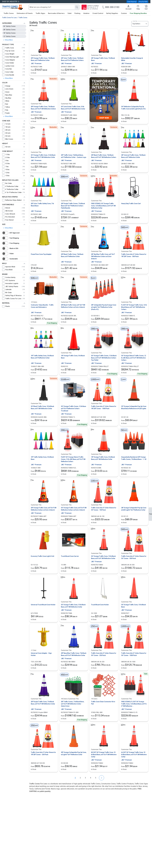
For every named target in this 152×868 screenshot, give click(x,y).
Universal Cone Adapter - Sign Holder (41, 654)
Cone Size (6, 121)
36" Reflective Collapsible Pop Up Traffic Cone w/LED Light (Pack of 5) (133, 108)
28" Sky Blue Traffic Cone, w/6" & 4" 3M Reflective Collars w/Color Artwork (103, 256)
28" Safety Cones (9, 30)
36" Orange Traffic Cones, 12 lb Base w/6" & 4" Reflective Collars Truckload (74, 409)
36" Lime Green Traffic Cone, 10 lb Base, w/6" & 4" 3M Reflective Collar (73, 108)
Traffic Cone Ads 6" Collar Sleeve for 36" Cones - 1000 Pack (134, 654)
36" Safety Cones (9, 26)
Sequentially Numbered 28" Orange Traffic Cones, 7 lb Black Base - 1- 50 (134, 458)
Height (5, 144)
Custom (124, 13)
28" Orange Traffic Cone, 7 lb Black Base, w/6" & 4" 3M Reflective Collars (43, 108)
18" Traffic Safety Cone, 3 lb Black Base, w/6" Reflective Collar (42, 357)
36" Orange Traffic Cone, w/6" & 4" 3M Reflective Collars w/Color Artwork (74, 509)
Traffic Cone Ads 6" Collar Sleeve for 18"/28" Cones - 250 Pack (43, 753)
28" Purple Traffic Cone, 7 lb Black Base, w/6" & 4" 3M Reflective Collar (43, 703)
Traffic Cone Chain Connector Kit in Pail (103, 703)
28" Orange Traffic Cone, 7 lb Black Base (103, 59)
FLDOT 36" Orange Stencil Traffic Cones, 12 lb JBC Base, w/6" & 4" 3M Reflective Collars (73, 459)
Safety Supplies (112, 13)
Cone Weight (7, 151)
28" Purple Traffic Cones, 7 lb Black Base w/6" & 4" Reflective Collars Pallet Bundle (73, 206)
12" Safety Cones (9, 36)
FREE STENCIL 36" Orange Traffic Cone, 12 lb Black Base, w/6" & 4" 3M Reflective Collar (103, 206)
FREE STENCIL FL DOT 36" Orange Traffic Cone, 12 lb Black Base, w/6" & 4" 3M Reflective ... (134, 704)
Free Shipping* (132, 2)
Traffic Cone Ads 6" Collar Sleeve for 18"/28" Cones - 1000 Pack (104, 407)
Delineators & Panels (25, 13)
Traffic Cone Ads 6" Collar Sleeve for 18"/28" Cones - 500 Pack (134, 255)
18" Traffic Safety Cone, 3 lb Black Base (42, 458)
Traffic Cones (9, 13)
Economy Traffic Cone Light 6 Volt (42, 556)
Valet (70, 13)
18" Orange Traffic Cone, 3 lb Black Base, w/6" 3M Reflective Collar (103, 458)
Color (5, 83)
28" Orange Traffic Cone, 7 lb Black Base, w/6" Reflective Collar (43, 59)
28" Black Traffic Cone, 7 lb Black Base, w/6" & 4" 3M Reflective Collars (104, 156)
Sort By (135, 21)
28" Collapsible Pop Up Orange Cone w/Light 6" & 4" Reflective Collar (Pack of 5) (104, 307)
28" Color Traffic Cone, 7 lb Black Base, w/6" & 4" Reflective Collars (72, 59)
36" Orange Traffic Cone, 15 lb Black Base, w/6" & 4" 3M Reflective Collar (103, 557)
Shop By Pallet (143, 2)
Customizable (8, 205)
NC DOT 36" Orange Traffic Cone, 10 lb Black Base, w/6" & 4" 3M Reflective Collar (104, 755)
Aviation (86, 13)
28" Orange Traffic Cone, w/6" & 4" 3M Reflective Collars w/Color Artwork (44, 509)
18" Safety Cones (9, 33)
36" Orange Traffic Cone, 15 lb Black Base (133, 606)
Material (6, 303)
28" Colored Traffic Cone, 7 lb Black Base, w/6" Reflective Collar (133, 156)
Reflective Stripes (10, 197)
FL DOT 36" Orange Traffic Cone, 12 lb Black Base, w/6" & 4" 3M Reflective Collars (134, 307)
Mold (4, 263)
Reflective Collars (10, 180)
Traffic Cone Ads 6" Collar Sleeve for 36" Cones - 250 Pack (104, 654)
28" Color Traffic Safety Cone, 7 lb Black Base (42, 205)
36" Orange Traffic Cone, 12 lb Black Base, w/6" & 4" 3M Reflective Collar (43, 156)
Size (4, 224)
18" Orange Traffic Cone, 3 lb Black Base (73, 357)
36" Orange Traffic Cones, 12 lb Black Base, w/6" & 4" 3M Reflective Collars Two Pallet (104, 358)
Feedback (151, 514)
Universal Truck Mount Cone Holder (43, 605)
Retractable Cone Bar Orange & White (132, 59)
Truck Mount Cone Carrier (70, 556)
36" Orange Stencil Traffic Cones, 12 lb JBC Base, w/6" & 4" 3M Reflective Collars (134, 358)
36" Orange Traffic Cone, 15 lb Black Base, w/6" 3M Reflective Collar (73, 606)
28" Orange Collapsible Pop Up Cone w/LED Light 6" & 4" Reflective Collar (134, 509)
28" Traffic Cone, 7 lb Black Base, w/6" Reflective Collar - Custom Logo (74, 156)
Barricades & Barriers (56, 13)
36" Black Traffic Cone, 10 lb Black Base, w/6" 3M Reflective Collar (42, 407)
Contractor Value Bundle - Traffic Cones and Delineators (42, 306)
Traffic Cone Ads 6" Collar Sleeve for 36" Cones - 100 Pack (104, 509)
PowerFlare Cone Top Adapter (41, 254)
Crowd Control (98, 13)
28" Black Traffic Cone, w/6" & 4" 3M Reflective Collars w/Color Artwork (73, 306)
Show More (9, 78)
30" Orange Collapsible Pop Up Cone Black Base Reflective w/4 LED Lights (134, 407)
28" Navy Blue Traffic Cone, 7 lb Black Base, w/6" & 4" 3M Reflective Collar (74, 654)
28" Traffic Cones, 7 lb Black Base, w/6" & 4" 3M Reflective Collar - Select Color (73, 704)
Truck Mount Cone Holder (100, 605)
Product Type (8, 45)
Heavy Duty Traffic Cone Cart (131, 204)
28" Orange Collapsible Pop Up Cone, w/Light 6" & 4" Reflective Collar (74, 753)
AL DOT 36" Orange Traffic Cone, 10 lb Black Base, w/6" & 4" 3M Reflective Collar (134, 755)
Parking (77, 13)
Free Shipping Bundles (138, 13)
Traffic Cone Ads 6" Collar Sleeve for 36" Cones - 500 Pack (134, 557)
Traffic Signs (40, 13)
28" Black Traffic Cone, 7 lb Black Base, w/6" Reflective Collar (72, 255)
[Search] (77, 7)
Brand (5, 274)
